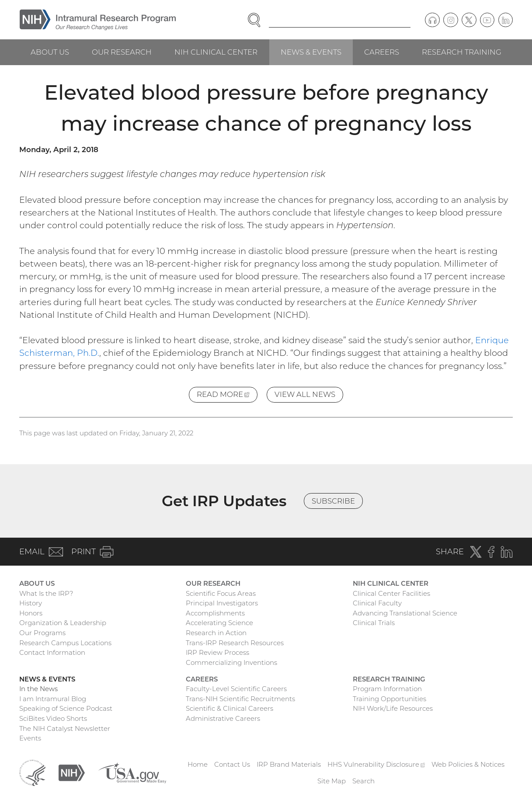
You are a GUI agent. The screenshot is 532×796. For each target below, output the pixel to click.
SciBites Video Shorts (53, 718)
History (31, 603)
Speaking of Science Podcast (66, 708)
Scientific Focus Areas (221, 593)
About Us (50, 52)
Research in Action (216, 633)
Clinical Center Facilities (391, 593)
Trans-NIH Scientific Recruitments (240, 699)
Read (227, 396)
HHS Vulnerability (376, 764)
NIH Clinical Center (216, 52)
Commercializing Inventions (231, 662)
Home (198, 764)
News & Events (311, 52)
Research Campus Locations (65, 643)
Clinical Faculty (377, 603)
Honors (31, 613)
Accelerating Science (219, 623)
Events (30, 738)
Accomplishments (215, 613)
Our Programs (42, 633)
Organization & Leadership (63, 623)
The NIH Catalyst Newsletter (65, 728)
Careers (382, 52)
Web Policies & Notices (468, 764)
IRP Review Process (217, 652)
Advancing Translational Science (405, 613)
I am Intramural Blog (53, 699)
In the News (38, 689)
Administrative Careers (223, 718)
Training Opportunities (389, 699)
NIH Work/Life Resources (393, 708)
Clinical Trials (374, 623)
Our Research (122, 52)
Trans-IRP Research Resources (235, 643)
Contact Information (52, 652)
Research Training (462, 52)
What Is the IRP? (46, 593)
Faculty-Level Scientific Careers (236, 689)
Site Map (332, 781)
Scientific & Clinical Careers (229, 708)
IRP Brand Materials (289, 764)
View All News (305, 394)
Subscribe (333, 501)
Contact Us (232, 764)
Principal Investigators (222, 603)
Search (363, 781)
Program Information (387, 689)
